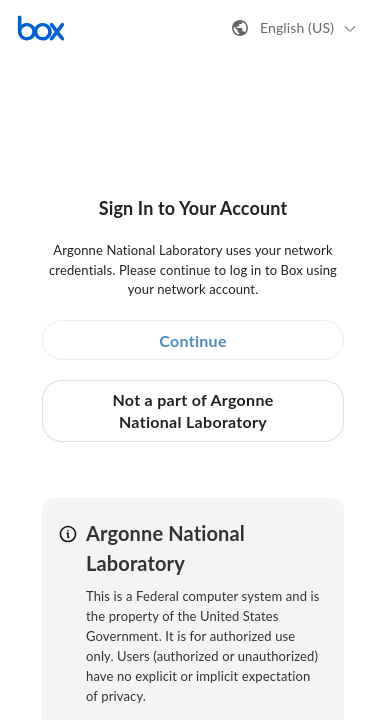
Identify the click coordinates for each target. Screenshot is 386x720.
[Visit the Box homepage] (41, 28)
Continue (193, 340)
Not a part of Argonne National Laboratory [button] (192, 410)
